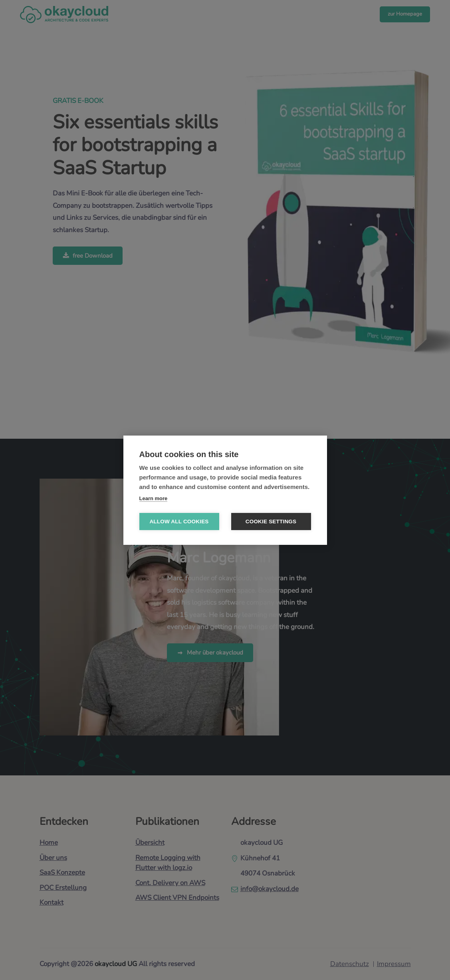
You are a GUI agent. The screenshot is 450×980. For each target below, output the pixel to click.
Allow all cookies (179, 522)
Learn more (154, 498)
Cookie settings (271, 522)
